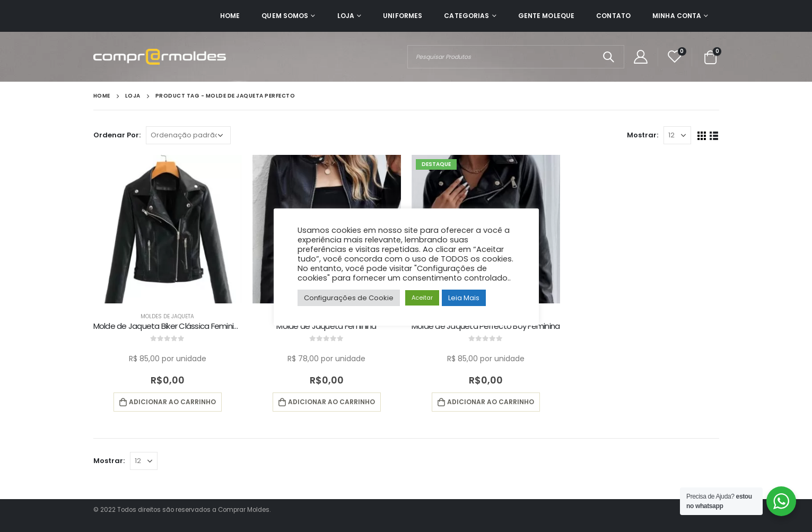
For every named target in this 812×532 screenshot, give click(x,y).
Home (230, 16)
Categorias (466, 16)
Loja (346, 16)
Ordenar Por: (117, 135)
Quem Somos (285, 16)
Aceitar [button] (422, 298)
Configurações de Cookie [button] (349, 298)
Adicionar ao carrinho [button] (172, 402)
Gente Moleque (547, 16)
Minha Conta (677, 16)
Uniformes (403, 16)
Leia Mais (464, 298)
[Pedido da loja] (188, 135)
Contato (613, 16)
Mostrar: (643, 135)
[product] (168, 229)
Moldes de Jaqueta (167, 316)
